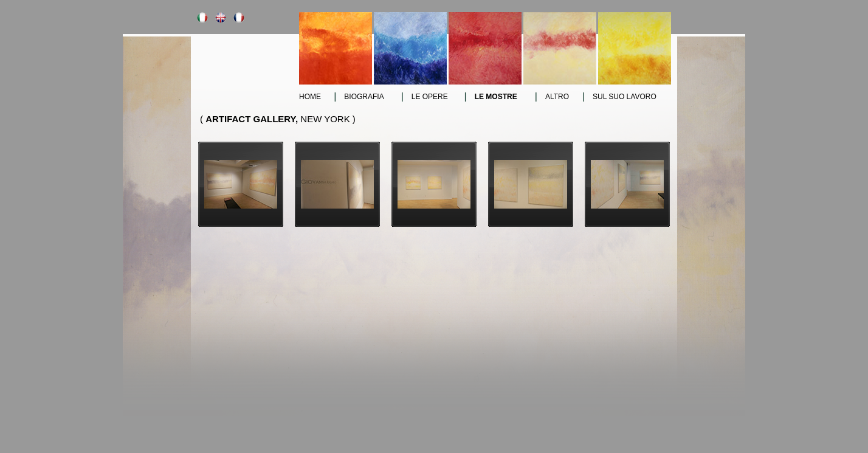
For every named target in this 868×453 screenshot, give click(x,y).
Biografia (364, 97)
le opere (430, 97)
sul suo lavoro (625, 97)
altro (557, 97)
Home (310, 97)
